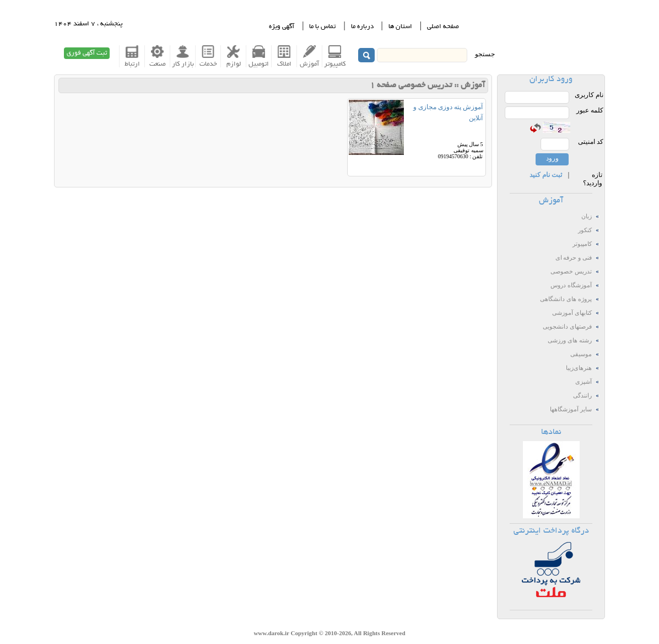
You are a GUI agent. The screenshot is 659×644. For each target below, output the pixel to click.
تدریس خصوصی (571, 272)
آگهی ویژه (282, 27)
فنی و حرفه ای (574, 258)
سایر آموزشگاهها (571, 409)
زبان (587, 216)
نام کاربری (589, 95)
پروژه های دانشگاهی (566, 299)
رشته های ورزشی (569, 340)
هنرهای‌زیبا (579, 368)
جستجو (485, 54)
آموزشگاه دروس (571, 285)
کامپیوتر (582, 244)
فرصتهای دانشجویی (567, 327)
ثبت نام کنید (546, 175)
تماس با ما (322, 27)
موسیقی (581, 354)
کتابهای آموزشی (572, 313)
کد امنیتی (591, 142)
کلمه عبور (590, 110)
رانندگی (582, 396)
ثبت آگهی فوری (87, 53)
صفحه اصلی (443, 27)
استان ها (400, 27)
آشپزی (584, 382)
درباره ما (362, 27)
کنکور (585, 230)
